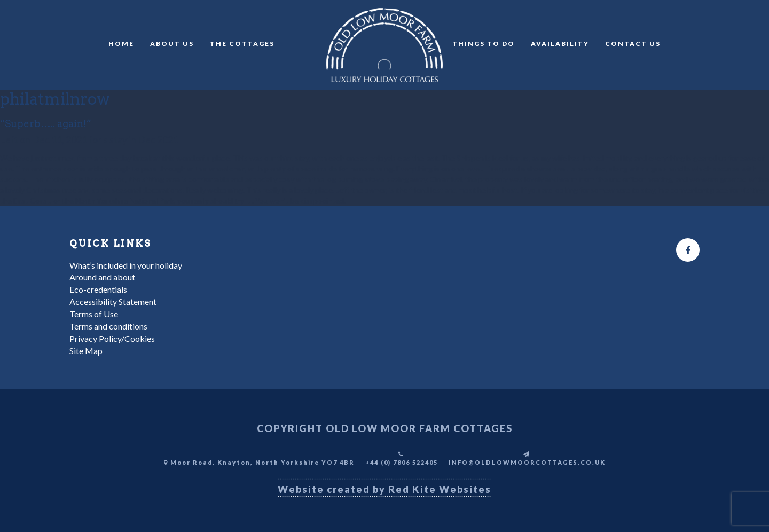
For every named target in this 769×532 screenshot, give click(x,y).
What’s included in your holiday (126, 265)
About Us (172, 44)
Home (121, 44)
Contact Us (633, 44)
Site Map (86, 351)
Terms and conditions (108, 326)
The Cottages (242, 44)
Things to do (484, 44)
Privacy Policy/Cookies (112, 338)
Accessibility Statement (113, 302)
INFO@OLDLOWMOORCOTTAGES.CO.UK (527, 462)
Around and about (102, 277)
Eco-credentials (98, 289)
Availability (560, 44)
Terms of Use (94, 314)
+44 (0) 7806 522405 (402, 462)
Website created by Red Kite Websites (384, 489)
